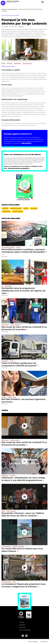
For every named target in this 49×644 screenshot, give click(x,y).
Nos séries (22, 627)
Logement (4, 397)
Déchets (3, 63)
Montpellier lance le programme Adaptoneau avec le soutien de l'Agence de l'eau (23, 291)
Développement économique (8, 247)
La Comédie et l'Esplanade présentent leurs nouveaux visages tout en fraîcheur (24, 585)
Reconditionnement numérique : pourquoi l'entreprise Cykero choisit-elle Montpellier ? (24, 251)
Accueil (4, 9)
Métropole (5, 208)
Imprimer (22, 27)
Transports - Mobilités (16, 208)
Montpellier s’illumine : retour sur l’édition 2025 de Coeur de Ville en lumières (23, 514)
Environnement (18, 63)
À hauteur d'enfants (6, 546)
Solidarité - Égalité (12, 397)
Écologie (18, 247)
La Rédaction (44, 642)
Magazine (22, 625)
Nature (12, 361)
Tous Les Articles (12, 9)
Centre (3, 511)
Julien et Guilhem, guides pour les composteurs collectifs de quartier (19, 364)
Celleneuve (13, 476)
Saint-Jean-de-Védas (27, 63)
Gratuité (26, 208)
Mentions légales (33, 642)
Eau (2, 286)
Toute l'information (25, 630)
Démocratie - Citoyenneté (18, 546)
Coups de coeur (5, 325)
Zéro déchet (10, 63)
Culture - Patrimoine (18, 211)
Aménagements (5, 476)
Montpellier (34, 208)
